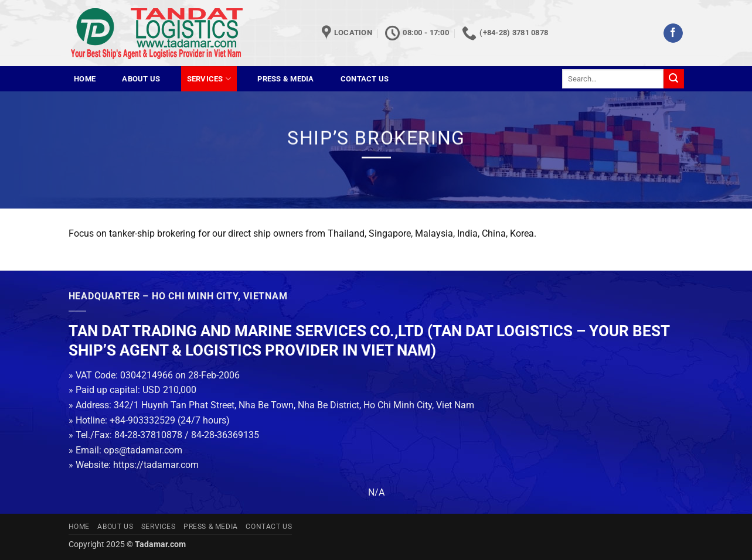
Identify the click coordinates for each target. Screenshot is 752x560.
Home (85, 79)
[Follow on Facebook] (673, 33)
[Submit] (673, 79)
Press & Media (285, 79)
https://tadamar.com (156, 465)
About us (141, 79)
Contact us (365, 79)
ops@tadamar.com (143, 450)
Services (209, 79)
